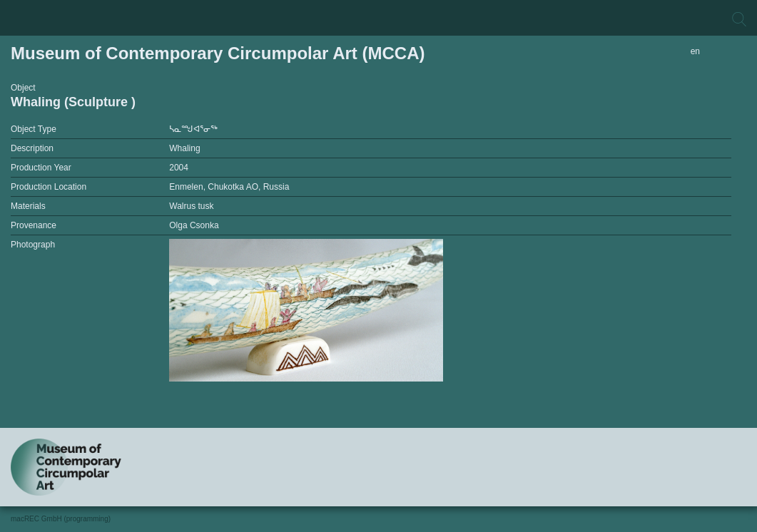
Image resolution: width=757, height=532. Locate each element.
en (695, 51)
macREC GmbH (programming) (61, 519)
